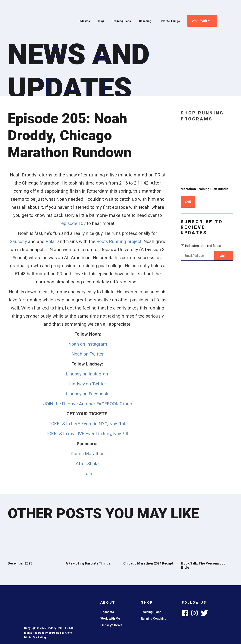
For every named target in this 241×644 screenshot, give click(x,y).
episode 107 (74, 223)
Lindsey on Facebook (88, 394)
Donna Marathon (88, 454)
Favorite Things (170, 21)
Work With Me (202, 21)
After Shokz (88, 464)
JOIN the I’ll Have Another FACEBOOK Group (88, 404)
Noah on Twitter (88, 354)
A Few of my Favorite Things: (88, 563)
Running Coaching (154, 619)
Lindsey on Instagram (88, 374)
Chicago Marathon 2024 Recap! (148, 563)
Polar (52, 241)
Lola (88, 474)
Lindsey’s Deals (111, 625)
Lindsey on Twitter (88, 384)
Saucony (19, 241)
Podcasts (84, 21)
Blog (101, 21)
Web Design (54, 633)
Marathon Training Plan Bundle (205, 189)
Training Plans (121, 21)
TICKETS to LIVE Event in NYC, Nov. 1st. (88, 424)
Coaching (145, 21)
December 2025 (20, 563)
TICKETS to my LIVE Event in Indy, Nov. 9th (88, 434)
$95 (188, 202)
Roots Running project (119, 241)
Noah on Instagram (88, 344)
